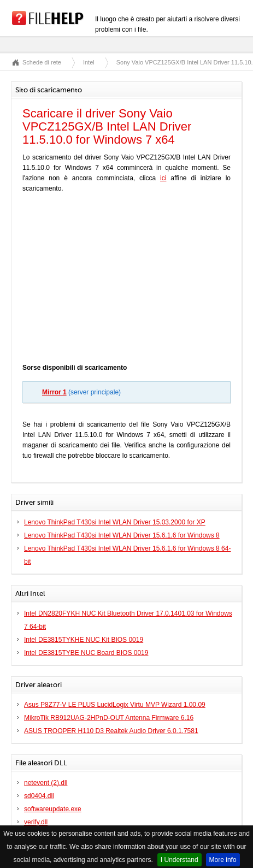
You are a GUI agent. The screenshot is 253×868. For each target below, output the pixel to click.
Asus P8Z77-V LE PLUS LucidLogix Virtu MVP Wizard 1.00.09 (115, 705)
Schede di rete (42, 62)
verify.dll (36, 822)
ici (163, 178)
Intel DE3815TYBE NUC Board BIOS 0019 (86, 653)
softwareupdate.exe (53, 809)
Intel (89, 62)
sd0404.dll (39, 796)
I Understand (180, 860)
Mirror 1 (54, 392)
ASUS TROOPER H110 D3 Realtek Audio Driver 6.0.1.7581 (111, 731)
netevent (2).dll (46, 783)
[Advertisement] (127, 281)
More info (223, 860)
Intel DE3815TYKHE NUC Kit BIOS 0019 (84, 640)
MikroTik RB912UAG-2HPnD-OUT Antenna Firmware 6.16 (109, 718)
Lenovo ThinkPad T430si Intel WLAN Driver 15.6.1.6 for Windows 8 (122, 535)
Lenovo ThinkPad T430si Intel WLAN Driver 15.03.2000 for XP (115, 522)
